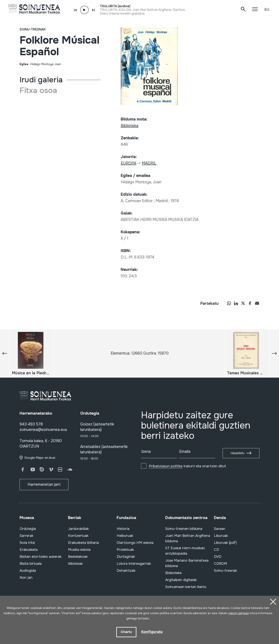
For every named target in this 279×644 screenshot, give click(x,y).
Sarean (220, 529)
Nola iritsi (27, 543)
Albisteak (75, 564)
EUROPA (128, 163)
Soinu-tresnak (33, 29)
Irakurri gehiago (239, 613)
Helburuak (125, 536)
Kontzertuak (78, 536)
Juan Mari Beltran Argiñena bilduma (188, 538)
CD (216, 550)
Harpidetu (238, 453)
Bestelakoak (78, 557)
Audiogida (28, 571)
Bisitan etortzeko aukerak (40, 557)
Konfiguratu (152, 632)
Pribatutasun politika (166, 466)
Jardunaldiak (78, 529)
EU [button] (267, 9)
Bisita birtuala (31, 564)
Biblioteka (130, 126)
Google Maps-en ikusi (40, 458)
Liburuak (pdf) (225, 543)
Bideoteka (173, 573)
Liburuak (221, 536)
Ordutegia (28, 529)
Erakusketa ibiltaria (83, 543)
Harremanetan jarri (44, 484)
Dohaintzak (126, 571)
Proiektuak (125, 550)
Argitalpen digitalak (181, 580)
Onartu (126, 632)
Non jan (26, 578)
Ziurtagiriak (126, 557)
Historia (123, 529)
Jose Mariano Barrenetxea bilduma (187, 563)
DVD (218, 557)
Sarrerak (26, 536)
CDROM (220, 564)
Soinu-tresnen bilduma (184, 529)
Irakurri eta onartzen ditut (187, 466)
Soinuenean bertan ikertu (186, 587)
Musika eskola (79, 550)
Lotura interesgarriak (134, 564)
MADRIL (149, 163)
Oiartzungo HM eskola (135, 543)
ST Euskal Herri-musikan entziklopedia (185, 551)
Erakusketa (29, 550)
